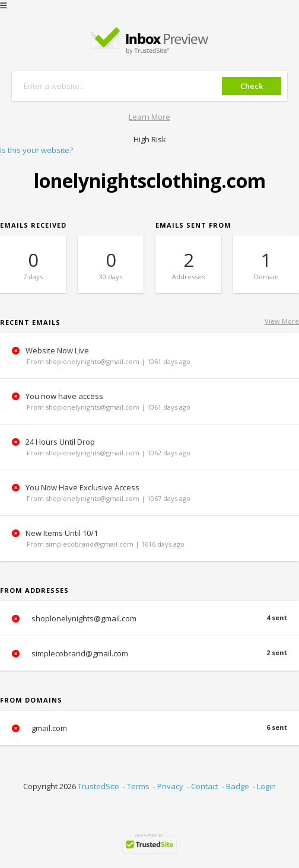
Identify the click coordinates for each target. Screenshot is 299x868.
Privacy (170, 786)
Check (252, 86)
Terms (138, 786)
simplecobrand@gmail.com (149, 653)
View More (282, 321)
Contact (205, 786)
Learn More (149, 117)
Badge (238, 786)
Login (266, 786)
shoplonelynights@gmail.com (149, 618)
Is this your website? (36, 150)
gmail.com (149, 728)
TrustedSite (98, 786)
